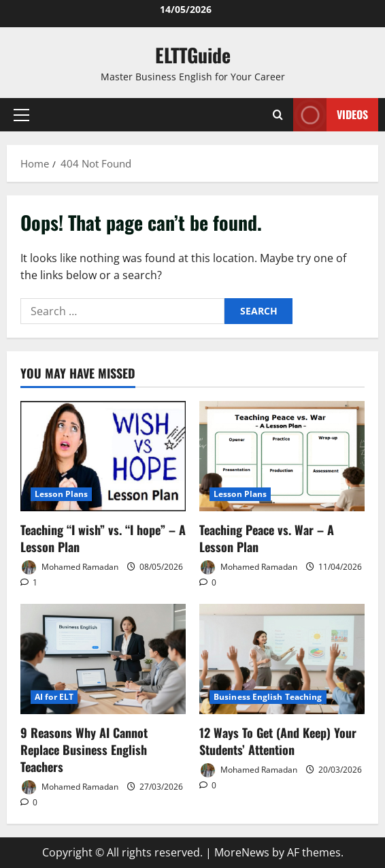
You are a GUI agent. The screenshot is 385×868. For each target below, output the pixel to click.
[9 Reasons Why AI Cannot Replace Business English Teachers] (103, 659)
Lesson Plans (61, 494)
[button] (21, 115)
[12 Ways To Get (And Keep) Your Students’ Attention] (282, 659)
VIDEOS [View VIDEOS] (331, 115)
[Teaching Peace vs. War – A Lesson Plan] (282, 456)
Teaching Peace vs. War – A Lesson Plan (267, 538)
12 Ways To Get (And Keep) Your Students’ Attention (278, 741)
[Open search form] (278, 115)
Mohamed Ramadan (69, 567)
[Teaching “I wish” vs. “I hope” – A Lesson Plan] (103, 456)
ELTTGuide (193, 55)
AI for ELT (54, 697)
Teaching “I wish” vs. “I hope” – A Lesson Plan (103, 538)
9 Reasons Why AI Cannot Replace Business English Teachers (84, 750)
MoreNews (242, 852)
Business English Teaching (268, 697)
